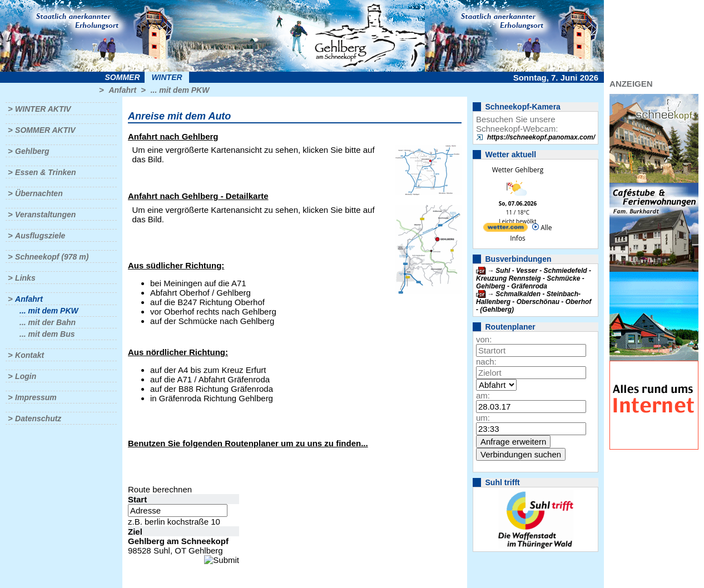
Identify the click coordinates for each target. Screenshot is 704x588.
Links (25, 278)
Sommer (123, 77)
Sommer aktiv (45, 130)
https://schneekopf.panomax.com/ (541, 137)
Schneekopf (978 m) (52, 257)
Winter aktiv (43, 109)
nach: (486, 362)
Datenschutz (38, 418)
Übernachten (39, 193)
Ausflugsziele (40, 236)
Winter (167, 77)
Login (26, 376)
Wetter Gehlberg (518, 170)
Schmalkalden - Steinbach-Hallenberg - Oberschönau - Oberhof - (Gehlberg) (534, 302)
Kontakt (29, 355)
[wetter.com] (505, 229)
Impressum (36, 397)
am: (483, 395)
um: (483, 418)
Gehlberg (32, 151)
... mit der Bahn (48, 322)
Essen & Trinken (45, 172)
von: (484, 339)
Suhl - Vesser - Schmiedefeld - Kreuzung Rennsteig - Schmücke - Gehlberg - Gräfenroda (534, 278)
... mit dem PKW (180, 90)
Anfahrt (122, 90)
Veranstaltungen (45, 215)
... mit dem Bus (47, 334)
